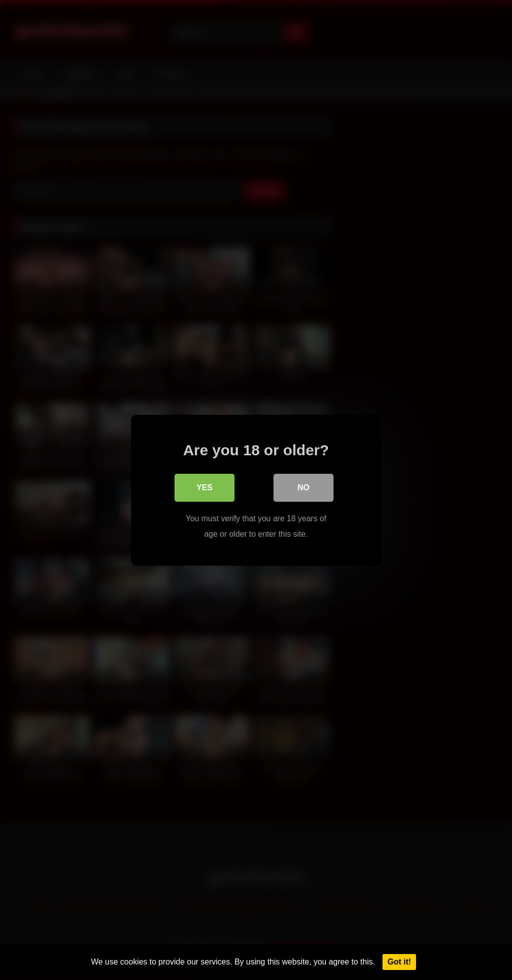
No (303, 488)
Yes (204, 488)
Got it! (399, 962)
